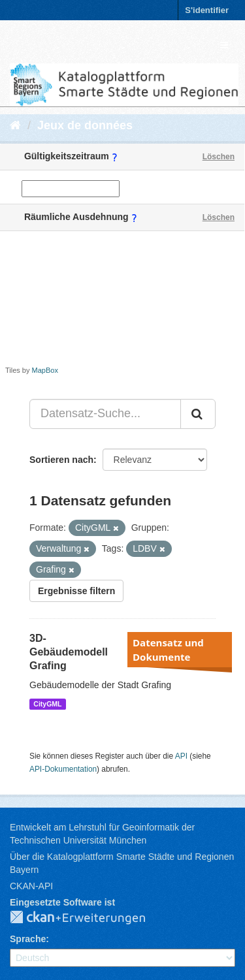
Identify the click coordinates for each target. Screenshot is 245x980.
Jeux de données (85, 125)
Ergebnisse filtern (76, 591)
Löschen (219, 157)
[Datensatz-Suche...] (105, 414)
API (181, 756)
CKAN (88, 918)
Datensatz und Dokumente (168, 650)
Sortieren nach (61, 460)
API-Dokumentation (63, 769)
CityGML (47, 704)
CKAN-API (31, 886)
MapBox (45, 370)
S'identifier (207, 10)
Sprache (28, 939)
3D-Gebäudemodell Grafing (69, 652)
